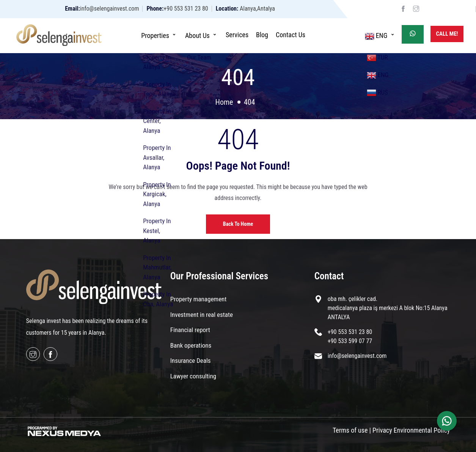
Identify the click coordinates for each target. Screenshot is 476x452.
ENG (380, 35)
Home (224, 102)
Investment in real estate (202, 315)
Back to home (238, 224)
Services (237, 35)
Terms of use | (352, 430)
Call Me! (447, 34)
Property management (199, 299)
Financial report (190, 330)
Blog (262, 35)
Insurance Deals (191, 361)
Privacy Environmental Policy (411, 430)
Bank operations (191, 345)
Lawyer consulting (193, 376)
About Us (202, 35)
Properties (159, 35)
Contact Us (291, 35)
